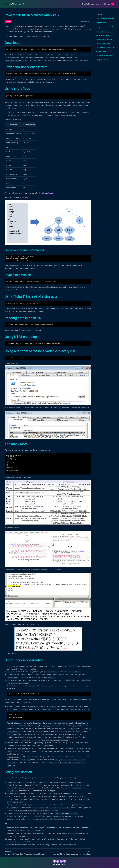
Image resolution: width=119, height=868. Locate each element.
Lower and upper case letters (106, 19)
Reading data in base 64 (104, 39)
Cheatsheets (88, 4)
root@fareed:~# (16, 4)
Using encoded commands (105, 27)
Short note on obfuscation (105, 56)
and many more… (102, 52)
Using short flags (102, 23)
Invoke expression (102, 31)
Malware (8, 21)
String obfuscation (102, 60)
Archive (99, 4)
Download (99, 14)
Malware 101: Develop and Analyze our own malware (72, 854)
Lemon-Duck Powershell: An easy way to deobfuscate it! (26, 854)
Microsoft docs (47, 193)
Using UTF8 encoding (103, 43)
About (107, 4)
